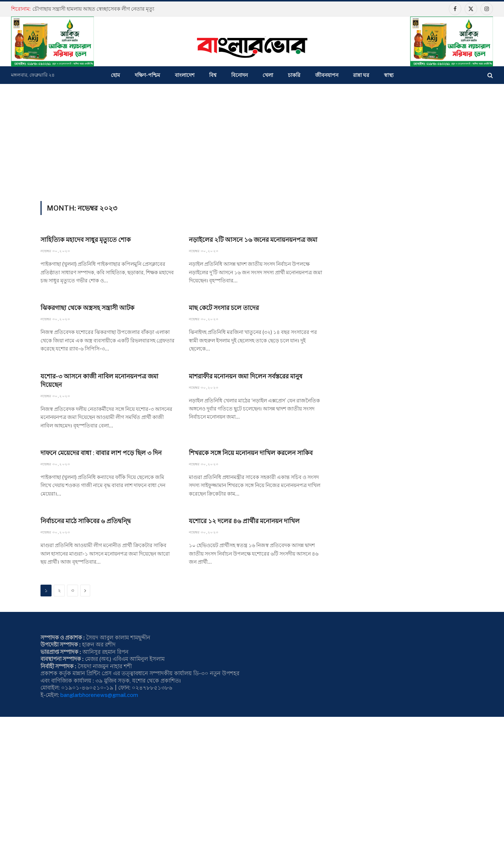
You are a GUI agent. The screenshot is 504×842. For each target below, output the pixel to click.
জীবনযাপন (327, 75)
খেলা (268, 75)
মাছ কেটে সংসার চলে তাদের (224, 308)
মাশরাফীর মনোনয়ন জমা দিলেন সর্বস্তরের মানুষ (246, 376)
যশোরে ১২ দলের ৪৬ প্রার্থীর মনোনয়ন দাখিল (244, 521)
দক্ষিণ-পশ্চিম (147, 75)
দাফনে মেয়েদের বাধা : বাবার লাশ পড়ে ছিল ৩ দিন (101, 453)
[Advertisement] (252, 139)
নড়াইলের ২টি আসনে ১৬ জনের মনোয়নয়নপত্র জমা (253, 240)
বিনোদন (239, 75)
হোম (115, 75)
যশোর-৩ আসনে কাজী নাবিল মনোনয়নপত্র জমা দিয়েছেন (99, 381)
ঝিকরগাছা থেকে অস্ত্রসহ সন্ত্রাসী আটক (87, 308)
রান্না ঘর (361, 75)
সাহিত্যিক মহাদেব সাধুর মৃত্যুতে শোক (86, 240)
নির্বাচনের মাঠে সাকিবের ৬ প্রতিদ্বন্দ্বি (86, 521)
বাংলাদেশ (185, 75)
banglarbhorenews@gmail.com (99, 695)
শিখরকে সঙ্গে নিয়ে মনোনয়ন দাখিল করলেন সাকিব (251, 453)
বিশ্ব (213, 75)
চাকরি (294, 75)
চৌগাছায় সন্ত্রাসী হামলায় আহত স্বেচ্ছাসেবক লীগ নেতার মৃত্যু (93, 9)
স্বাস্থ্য (389, 75)
